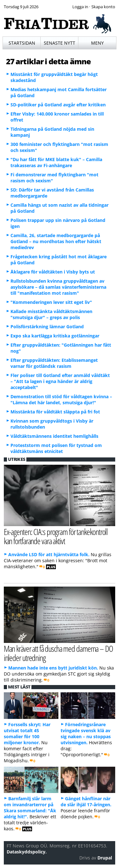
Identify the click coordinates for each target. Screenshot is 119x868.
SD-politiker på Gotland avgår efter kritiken (58, 105)
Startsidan (22, 43)
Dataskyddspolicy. (27, 852)
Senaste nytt (60, 43)
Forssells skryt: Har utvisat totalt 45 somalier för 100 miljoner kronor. (27, 733)
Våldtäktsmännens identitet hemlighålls (54, 436)
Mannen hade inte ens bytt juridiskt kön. (53, 668)
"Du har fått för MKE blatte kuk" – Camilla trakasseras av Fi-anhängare (56, 162)
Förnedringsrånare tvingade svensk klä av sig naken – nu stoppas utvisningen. (86, 733)
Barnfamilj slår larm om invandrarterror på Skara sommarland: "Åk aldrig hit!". (30, 808)
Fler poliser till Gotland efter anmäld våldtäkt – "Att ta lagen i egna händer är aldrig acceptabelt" (60, 381)
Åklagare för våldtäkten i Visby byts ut (53, 272)
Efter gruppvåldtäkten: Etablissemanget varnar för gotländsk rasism (54, 363)
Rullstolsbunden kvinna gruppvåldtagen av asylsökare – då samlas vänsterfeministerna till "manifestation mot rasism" (58, 287)
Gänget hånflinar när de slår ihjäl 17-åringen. (86, 802)
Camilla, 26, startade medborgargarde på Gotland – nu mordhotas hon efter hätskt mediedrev (56, 241)
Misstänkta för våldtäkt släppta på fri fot (55, 412)
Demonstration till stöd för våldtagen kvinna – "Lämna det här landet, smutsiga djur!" (61, 399)
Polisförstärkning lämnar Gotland (47, 327)
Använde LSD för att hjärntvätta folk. (49, 554)
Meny (97, 43)
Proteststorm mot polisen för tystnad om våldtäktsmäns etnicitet (56, 448)
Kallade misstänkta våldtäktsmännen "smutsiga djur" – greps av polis (51, 314)
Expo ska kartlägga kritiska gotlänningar (55, 336)
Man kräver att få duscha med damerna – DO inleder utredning (58, 653)
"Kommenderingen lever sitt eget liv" (51, 302)
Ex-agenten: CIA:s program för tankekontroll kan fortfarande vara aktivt (56, 536)
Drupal (105, 858)
